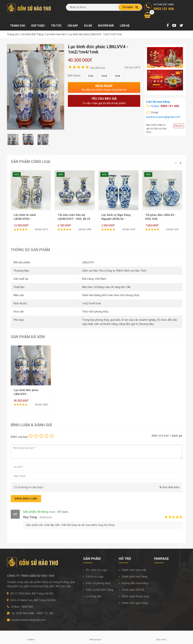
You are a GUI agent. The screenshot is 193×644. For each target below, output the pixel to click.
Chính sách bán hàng (133, 577)
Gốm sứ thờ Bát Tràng (98, 590)
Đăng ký (178, 126)
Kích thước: (74, 76)
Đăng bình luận (26, 499)
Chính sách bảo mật (132, 570)
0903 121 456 (170, 106)
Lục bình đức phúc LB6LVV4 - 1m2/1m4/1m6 (26, 394)
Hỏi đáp (73, 26)
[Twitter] (181, 26)
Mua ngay (104, 87)
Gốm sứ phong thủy (97, 583)
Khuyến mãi (106, 26)
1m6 (117, 76)
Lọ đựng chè (92, 596)
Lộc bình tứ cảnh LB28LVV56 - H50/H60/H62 (25, 219)
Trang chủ (18, 26)
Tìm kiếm (130, 7)
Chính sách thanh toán (134, 596)
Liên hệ (125, 26)
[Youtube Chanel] (174, 26)
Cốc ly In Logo (93, 577)
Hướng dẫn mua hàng (133, 583)
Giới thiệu (38, 26)
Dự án (88, 26)
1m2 (91, 76)
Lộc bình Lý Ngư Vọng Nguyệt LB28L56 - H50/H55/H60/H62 (116, 219)
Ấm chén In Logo (95, 570)
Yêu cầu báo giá (104, 101)
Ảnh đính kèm (169, 487)
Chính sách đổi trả (131, 590)
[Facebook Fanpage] (168, 26)
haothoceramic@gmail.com (163, 117)
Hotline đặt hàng (159, 7)
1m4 (104, 76)
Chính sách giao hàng (133, 603)
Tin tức (56, 26)
